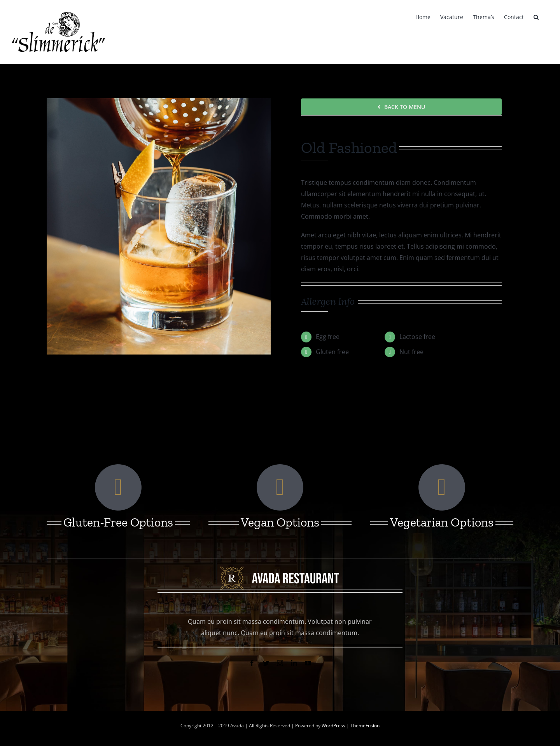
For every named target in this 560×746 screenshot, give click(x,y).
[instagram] (280, 663)
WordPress (334, 726)
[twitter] (266, 663)
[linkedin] (294, 663)
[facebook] (252, 663)
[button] (536, 16)
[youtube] (308, 663)
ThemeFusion (365, 726)
